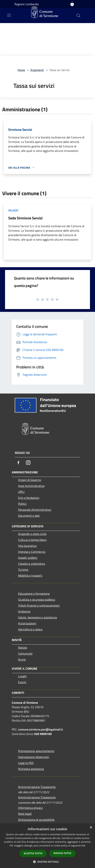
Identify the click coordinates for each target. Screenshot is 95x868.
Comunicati (25, 653)
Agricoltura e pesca (30, 629)
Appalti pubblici (28, 558)
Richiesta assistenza (31, 769)
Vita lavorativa (27, 546)
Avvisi (22, 659)
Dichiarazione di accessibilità (36, 820)
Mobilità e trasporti (30, 576)
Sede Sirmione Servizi (25, 218)
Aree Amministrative (31, 486)
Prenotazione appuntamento (36, 751)
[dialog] (47, 846)
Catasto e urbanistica (32, 564)
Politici (22, 504)
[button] (48, 862)
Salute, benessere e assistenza (38, 617)
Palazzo (13, 210)
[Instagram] (28, 463)
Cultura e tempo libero (32, 540)
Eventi (22, 682)
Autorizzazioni (27, 623)
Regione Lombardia (27, 4)
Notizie (23, 648)
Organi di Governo (30, 480)
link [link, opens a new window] (83, 846)
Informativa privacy (30, 808)
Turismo (23, 570)
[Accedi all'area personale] (72, 4)
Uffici (21, 492)
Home (21, 70)
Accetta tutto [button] (33, 853)
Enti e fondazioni (29, 498)
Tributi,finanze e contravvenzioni (39, 605)
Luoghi (22, 676)
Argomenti (37, 70)
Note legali (25, 814)
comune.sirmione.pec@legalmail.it (41, 729)
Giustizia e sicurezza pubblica (37, 600)
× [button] (91, 828)
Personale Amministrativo (35, 510)
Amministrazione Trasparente (37, 787)
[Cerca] (78, 16)
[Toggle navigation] (9, 15)
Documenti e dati (29, 516)
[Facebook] (18, 463)
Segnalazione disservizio (34, 757)
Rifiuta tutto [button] (62, 853)
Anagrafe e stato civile (32, 534)
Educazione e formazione (34, 594)
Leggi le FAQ (26, 763)
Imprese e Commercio (32, 552)
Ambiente (24, 611)
